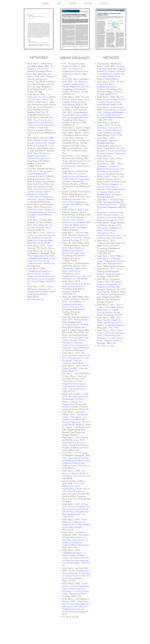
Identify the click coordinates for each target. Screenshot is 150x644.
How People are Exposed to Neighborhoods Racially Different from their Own (76, 84)
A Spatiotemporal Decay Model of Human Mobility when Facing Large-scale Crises (76, 115)
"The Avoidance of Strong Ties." (40, 67)
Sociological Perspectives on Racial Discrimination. (110, 203)
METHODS (111, 58)
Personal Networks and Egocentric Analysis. (40, 79)
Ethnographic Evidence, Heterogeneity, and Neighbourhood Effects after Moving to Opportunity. (75, 418)
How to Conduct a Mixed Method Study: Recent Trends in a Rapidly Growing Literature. (110, 308)
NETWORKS (39, 58)
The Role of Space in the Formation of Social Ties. (41, 142)
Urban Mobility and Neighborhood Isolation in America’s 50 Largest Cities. (39, 156)
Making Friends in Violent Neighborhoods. (41, 172)
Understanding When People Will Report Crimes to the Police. (76, 285)
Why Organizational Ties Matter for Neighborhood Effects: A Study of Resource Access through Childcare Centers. (41, 259)
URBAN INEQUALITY (75, 58)
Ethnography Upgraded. (108, 140)
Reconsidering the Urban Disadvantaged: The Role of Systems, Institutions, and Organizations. (76, 400)
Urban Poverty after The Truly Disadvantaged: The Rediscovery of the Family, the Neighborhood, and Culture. (76, 605)
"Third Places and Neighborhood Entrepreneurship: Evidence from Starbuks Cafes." (76, 71)
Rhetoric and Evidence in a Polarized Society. (110, 258)
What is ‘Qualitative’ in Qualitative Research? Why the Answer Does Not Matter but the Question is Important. (111, 169)
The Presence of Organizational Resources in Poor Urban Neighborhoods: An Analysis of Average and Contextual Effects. (76, 540)
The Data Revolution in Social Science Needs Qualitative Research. (112, 151)
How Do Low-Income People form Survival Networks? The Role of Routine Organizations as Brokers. (41, 124)
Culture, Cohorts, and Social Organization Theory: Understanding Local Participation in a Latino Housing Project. (76, 588)
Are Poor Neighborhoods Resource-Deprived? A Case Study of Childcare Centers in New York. (76, 573)
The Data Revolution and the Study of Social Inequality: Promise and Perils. (76, 99)
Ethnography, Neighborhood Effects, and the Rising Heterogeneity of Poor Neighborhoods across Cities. (74, 272)
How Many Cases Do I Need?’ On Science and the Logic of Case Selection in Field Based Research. (111, 321)
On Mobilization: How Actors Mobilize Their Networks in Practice (42, 97)
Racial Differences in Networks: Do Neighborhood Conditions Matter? (41, 289)
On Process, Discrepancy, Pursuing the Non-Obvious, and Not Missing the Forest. (110, 129)
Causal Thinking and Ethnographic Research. (110, 271)
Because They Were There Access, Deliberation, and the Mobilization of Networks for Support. (41, 211)
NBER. (65, 76)
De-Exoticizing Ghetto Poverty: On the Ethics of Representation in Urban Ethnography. (76, 357)
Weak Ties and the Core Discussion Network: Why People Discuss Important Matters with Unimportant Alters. (41, 236)
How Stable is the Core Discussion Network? (40, 226)
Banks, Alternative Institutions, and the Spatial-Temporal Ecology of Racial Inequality (76, 163)
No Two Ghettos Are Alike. (76, 367)
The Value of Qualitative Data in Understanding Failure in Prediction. (111, 85)
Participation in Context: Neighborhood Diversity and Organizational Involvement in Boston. (74, 385)
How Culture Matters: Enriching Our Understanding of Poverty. (73, 486)
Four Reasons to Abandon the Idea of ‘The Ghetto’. (75, 473)
